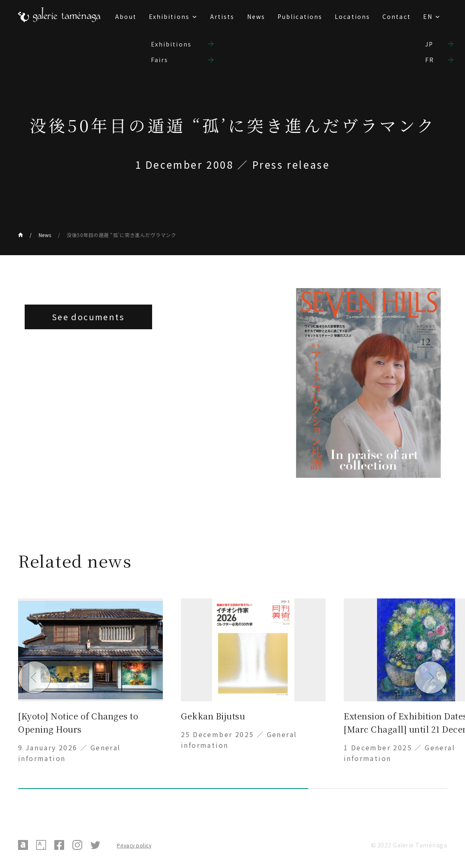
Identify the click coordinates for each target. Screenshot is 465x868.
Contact (397, 16)
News (256, 16)
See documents (88, 317)
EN (428, 16)
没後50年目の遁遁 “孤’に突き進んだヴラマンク (121, 235)
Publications (300, 16)
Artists (222, 16)
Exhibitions (169, 16)
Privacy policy (134, 845)
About (126, 16)
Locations (352, 16)
